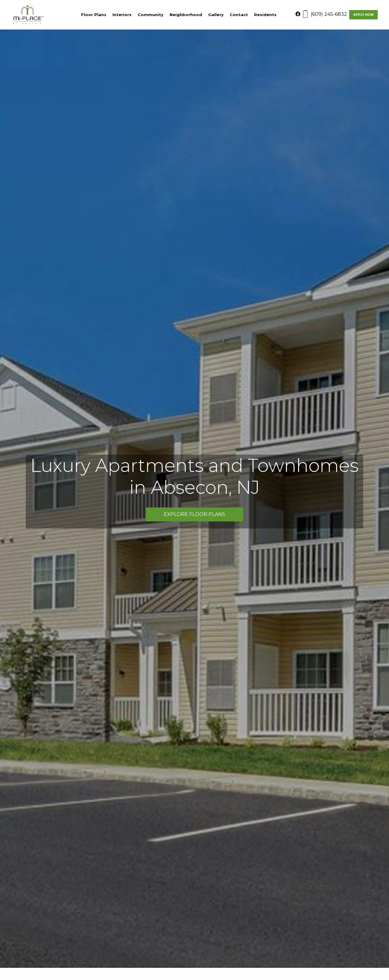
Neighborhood (186, 15)
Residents (265, 15)
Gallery (216, 15)
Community (151, 15)
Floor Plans (94, 15)
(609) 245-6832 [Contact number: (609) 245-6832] (329, 14)
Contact (239, 15)
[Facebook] (302, 14)
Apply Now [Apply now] (363, 15)
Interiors (122, 15)
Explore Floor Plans (194, 514)
